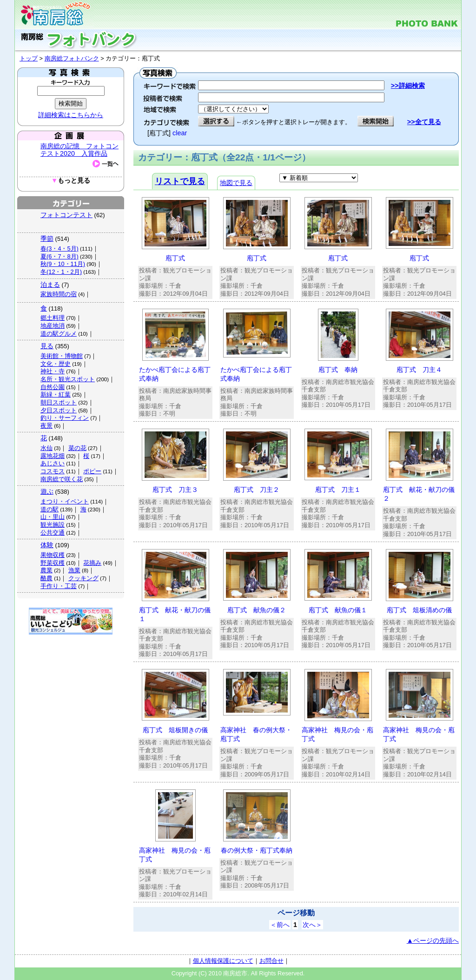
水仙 (46, 448)
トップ (29, 58)
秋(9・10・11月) (63, 264)
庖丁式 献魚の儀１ (338, 610)
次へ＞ (312, 925)
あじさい (53, 463)
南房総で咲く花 (62, 479)
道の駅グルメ (59, 334)
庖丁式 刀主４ (419, 370)
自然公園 (53, 387)
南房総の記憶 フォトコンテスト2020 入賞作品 (79, 150)
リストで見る (180, 181)
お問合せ (271, 961)
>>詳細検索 (408, 86)
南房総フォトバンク (72, 58)
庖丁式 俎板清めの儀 (419, 610)
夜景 (46, 426)
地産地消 (53, 326)
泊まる (50, 285)
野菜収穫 (53, 563)
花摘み (92, 563)
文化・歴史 (56, 364)
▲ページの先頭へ (433, 940)
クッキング (83, 578)
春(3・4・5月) (59, 248)
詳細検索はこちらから (71, 115)
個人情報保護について (223, 961)
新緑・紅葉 (56, 394)
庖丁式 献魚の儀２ (257, 610)
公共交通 (53, 533)
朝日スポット (59, 402)
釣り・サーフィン (65, 418)
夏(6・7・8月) (59, 256)
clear (180, 133)
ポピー (92, 471)
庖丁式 (175, 258)
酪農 (46, 578)
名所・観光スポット (68, 379)
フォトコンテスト (66, 215)
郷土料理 (53, 318)
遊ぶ (47, 491)
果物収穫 (53, 555)
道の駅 (50, 509)
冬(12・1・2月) (61, 272)
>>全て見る (424, 122)
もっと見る (71, 181)
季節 (47, 238)
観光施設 (53, 525)
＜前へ (280, 925)
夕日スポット (59, 410)
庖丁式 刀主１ (338, 490)
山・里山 (53, 517)
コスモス (53, 471)
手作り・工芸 (59, 586)
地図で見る (236, 183)
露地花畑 (53, 456)
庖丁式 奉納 (338, 370)
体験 (47, 545)
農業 (46, 570)
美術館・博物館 (62, 356)
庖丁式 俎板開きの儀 (175, 730)
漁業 (74, 570)
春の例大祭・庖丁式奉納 (257, 850)
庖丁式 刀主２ (257, 490)
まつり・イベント (65, 501)
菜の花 (77, 448)
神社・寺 (53, 371)
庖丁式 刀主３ (175, 490)
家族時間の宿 (59, 294)
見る (47, 346)
